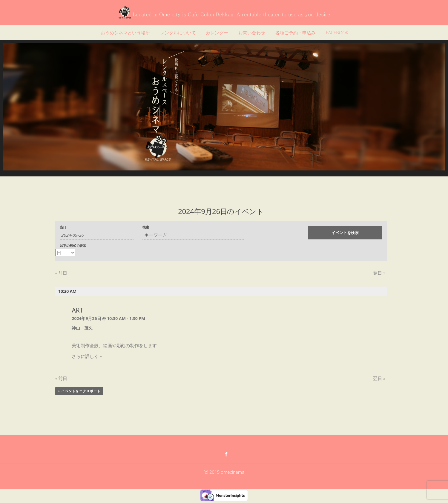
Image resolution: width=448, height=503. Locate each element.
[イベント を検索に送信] (345, 233)
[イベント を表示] (65, 253)
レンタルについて (178, 33)
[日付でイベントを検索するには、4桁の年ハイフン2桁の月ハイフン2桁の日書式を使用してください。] (97, 235)
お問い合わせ (252, 33)
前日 (61, 273)
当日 (63, 227)
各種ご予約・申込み (296, 33)
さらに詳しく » (87, 356)
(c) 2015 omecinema (224, 472)
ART (77, 310)
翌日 (379, 273)
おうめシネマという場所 (125, 33)
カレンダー (217, 33)
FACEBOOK (337, 33)
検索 (146, 227)
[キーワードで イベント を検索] (193, 235)
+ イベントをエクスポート (79, 391)
